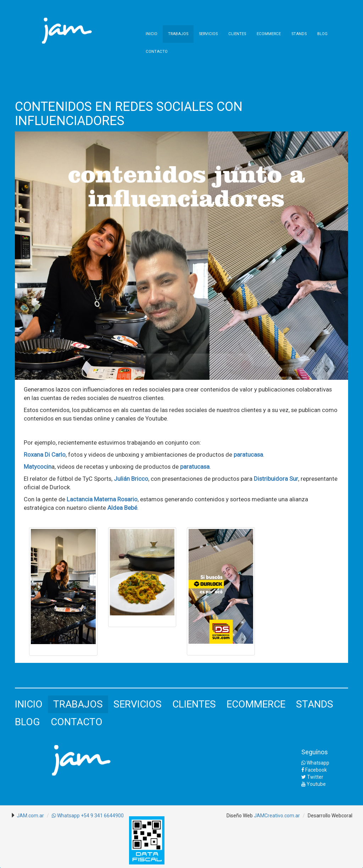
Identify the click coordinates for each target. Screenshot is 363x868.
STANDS (299, 34)
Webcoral (342, 816)
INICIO (152, 34)
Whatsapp (315, 763)
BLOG (322, 34)
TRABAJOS (178, 34)
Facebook (314, 770)
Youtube (314, 784)
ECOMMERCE (269, 34)
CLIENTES (237, 34)
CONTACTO (157, 52)
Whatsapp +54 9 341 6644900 (88, 816)
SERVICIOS (208, 34)
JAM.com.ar (30, 816)
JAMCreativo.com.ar (277, 816)
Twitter (312, 777)
